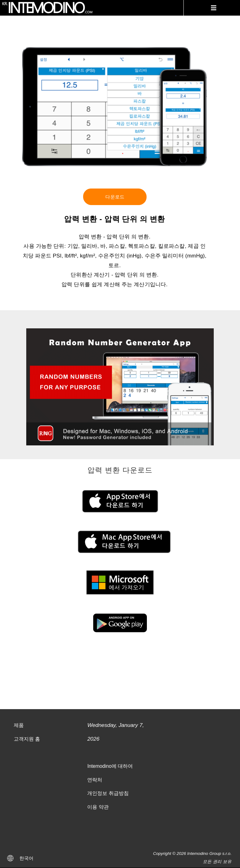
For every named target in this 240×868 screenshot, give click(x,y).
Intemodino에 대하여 (110, 766)
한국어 (26, 858)
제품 (19, 725)
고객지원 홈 (27, 739)
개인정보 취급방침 (108, 793)
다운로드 (115, 197)
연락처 (95, 780)
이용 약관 (98, 807)
